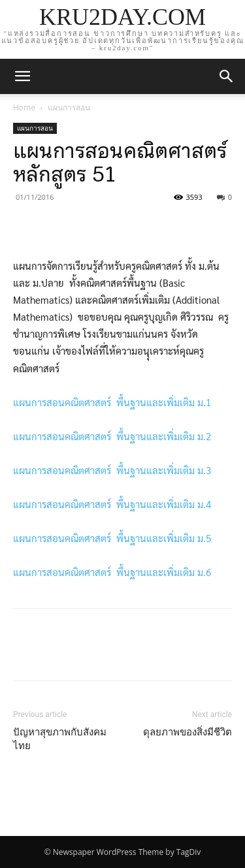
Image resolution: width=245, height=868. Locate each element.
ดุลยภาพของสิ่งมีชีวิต (188, 732)
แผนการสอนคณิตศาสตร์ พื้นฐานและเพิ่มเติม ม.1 (112, 402)
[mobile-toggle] (22, 76)
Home (24, 107)
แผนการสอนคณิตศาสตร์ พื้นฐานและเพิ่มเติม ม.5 (112, 538)
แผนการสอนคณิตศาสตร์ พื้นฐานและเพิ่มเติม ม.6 (112, 572)
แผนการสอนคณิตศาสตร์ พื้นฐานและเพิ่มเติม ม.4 (112, 504)
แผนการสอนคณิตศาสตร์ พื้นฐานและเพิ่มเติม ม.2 (112, 436)
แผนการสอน (69, 107)
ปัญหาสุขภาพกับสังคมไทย (60, 739)
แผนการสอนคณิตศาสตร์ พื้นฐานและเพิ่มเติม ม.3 (112, 470)
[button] (227, 76)
